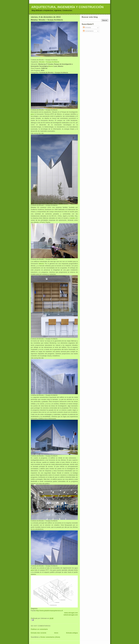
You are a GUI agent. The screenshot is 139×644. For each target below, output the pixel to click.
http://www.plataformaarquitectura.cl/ (49, 611)
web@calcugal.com (71, 615)
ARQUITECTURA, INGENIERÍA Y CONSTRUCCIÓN (67, 7)
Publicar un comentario (39, 629)
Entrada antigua (72, 633)
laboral (41, 264)
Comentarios (88, 31)
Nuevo (51, 66)
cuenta (72, 218)
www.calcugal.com (71, 613)
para (32, 114)
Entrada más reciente (39, 633)
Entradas (87, 27)
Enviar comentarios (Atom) (50, 637)
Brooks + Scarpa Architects (49, 62)
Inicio (56, 633)
